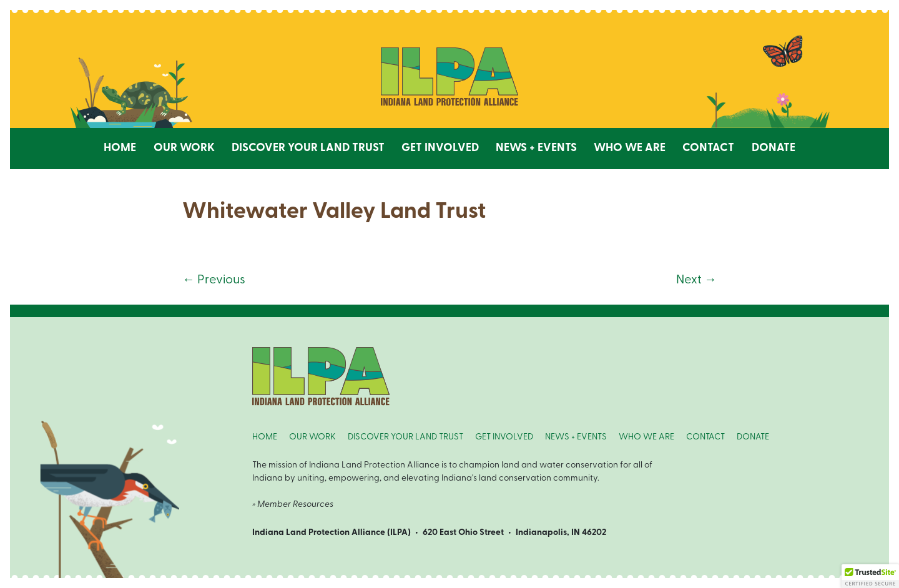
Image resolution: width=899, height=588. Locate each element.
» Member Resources (293, 505)
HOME (265, 437)
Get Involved (440, 148)
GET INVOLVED (504, 437)
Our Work (184, 148)
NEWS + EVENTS (576, 437)
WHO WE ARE (646, 437)
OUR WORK (312, 437)
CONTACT (705, 437)
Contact (708, 148)
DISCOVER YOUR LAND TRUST (405, 437)
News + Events (536, 148)
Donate (774, 148)
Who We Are (630, 148)
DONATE (753, 437)
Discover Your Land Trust (308, 148)
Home (120, 148)
